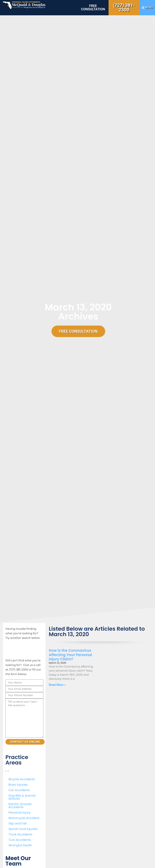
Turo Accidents (20, 840)
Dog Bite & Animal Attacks (22, 797)
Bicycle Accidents (22, 779)
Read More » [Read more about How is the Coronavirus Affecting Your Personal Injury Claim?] (57, 685)
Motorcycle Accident (24, 818)
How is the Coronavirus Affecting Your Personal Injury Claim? (70, 655)
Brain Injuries (18, 785)
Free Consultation (93, 8)
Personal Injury (19, 813)
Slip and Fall (17, 823)
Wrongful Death (20, 845)
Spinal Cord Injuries (23, 829)
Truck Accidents (20, 834)
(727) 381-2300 (124, 8)
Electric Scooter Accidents (20, 806)
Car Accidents (19, 790)
